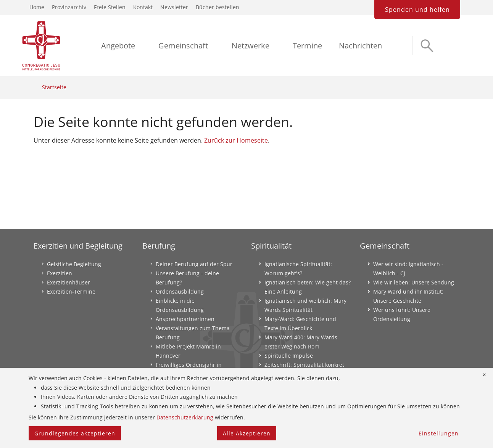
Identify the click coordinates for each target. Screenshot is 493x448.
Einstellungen (439, 433)
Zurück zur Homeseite (236, 140)
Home (37, 7)
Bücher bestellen (217, 7)
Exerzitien (60, 273)
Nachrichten (360, 46)
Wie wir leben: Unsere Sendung (414, 282)
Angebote (118, 46)
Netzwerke (251, 46)
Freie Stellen (110, 7)
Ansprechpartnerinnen (185, 319)
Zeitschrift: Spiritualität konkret (304, 365)
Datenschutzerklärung (185, 417)
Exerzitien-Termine (71, 291)
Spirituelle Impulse (289, 356)
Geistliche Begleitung (74, 264)
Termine (307, 46)
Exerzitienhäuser (68, 282)
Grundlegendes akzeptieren (75, 433)
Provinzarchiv (69, 7)
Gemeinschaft (183, 46)
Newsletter (174, 7)
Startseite (54, 87)
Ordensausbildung (180, 291)
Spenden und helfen (417, 10)
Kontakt (143, 7)
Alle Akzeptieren (247, 433)
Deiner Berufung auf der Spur (194, 264)
